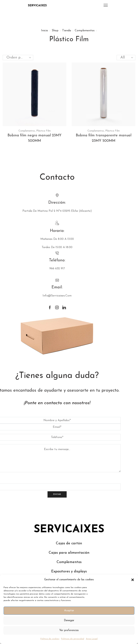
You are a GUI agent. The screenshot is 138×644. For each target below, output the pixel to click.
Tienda (67, 31)
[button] (133, 580)
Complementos (85, 31)
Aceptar (69, 611)
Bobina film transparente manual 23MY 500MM (104, 138)
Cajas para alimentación (69, 553)
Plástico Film (43, 131)
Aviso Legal (92, 639)
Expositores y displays (69, 572)
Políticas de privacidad (73, 639)
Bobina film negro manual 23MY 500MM (34, 138)
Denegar (69, 621)
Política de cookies (50, 639)
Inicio (45, 31)
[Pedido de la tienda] (18, 58)
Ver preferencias (69, 630)
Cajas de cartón (69, 543)
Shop (55, 31)
